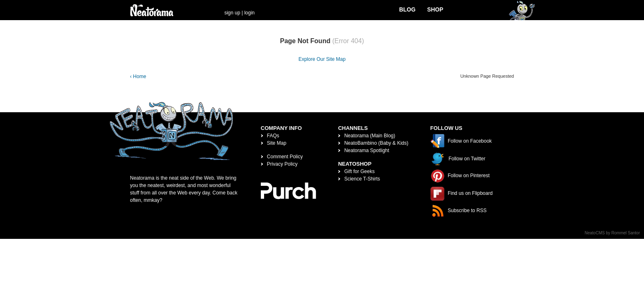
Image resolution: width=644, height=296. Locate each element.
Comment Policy (285, 157)
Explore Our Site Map (322, 59)
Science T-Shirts (362, 179)
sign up (232, 13)
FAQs (273, 136)
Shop (435, 10)
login (250, 13)
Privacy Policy (282, 164)
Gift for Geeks (359, 171)
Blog (407, 10)
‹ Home (138, 76)
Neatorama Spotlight (367, 150)
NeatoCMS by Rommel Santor (613, 233)
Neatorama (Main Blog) (370, 136)
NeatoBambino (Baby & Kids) (376, 143)
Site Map (277, 143)
